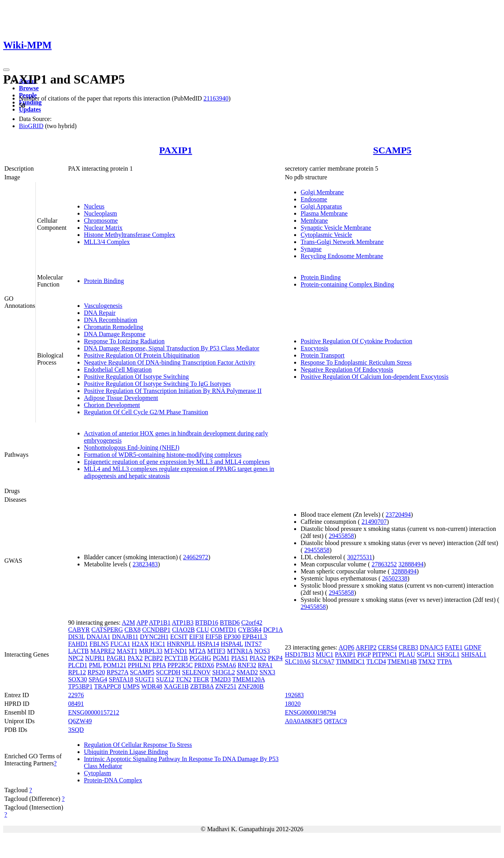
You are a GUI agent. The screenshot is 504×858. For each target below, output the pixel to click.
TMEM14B (402, 662)
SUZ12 (165, 679)
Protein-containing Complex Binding (347, 284)
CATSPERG (107, 630)
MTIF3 (216, 651)
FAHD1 (78, 644)
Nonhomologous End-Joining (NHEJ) (132, 448)
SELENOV (196, 672)
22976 (76, 695)
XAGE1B (176, 686)
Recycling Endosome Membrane (342, 256)
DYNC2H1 (154, 637)
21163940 (216, 98)
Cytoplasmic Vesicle (326, 235)
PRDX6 (204, 665)
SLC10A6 (297, 662)
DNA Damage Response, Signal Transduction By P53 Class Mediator (172, 348)
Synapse (311, 249)
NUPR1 (95, 658)
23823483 (145, 564)
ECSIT (179, 637)
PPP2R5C (180, 665)
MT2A (197, 651)
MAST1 (127, 651)
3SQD (76, 730)
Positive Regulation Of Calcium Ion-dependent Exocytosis (374, 377)
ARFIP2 (366, 647)
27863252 (384, 564)
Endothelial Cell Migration (118, 369)
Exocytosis (314, 348)
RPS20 (96, 672)
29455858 (341, 536)
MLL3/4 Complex (107, 242)
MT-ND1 (176, 651)
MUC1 (324, 654)
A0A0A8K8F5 (303, 721)
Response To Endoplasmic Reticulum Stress (356, 362)
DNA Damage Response (115, 334)
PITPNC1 (384, 654)
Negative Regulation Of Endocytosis (347, 369)
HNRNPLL (181, 644)
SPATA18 (121, 679)
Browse (29, 88)
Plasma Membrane (324, 213)
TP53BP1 (80, 686)
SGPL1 (426, 654)
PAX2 (135, 658)
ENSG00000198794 (310, 712)
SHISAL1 (474, 654)
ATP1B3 (183, 623)
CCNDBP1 (156, 630)
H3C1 (158, 644)
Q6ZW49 (80, 721)
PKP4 (275, 658)
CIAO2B (183, 630)
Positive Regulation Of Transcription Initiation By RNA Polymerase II (173, 391)
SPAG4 (98, 679)
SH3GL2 (224, 672)
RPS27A (118, 672)
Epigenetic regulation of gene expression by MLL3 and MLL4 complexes (177, 462)
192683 (294, 695)
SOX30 (78, 679)
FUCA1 (120, 644)
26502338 (395, 578)
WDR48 (152, 686)
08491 (76, 704)
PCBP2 (153, 658)
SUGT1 (145, 679)
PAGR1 (116, 658)
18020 (293, 704)
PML (95, 665)
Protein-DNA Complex (113, 780)
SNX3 (267, 672)
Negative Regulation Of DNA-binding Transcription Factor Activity (170, 362)
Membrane (314, 221)
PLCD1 (78, 665)
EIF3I (196, 637)
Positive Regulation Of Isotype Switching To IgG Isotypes (157, 384)
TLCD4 (376, 662)
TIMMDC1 (350, 662)
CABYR (79, 630)
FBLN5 (99, 644)
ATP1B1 (160, 623)
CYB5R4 (250, 630)
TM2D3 (221, 679)
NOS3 (262, 651)
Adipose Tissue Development (121, 398)
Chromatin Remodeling (114, 327)
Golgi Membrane (322, 192)
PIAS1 (240, 658)
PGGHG (200, 658)
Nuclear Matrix (103, 228)
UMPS (131, 686)
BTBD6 (230, 623)
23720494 (398, 515)
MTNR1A (240, 651)
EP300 (232, 637)
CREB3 (408, 647)
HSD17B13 (299, 654)
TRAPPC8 (107, 686)
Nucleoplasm (100, 213)
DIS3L (77, 637)
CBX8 (132, 630)
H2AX (140, 644)
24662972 (196, 557)
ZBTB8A (202, 686)
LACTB (78, 651)
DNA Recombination (111, 320)
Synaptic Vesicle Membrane (336, 228)
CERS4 (387, 647)
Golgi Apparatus (321, 206)
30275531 (359, 557)
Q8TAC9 (335, 721)
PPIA (159, 665)
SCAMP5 (392, 150)
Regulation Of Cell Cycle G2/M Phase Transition (146, 412)
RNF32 (247, 665)
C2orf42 (252, 623)
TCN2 (183, 679)
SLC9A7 (323, 662)
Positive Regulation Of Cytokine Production (356, 341)
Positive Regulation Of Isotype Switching (136, 377)
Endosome (314, 199)
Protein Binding (104, 281)
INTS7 (253, 644)
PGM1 (221, 658)
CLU (203, 630)
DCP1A (273, 630)
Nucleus (94, 206)
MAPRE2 (103, 651)
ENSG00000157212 (94, 712)
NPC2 (76, 658)
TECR (201, 679)
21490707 (374, 522)
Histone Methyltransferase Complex (130, 235)
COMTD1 (224, 630)
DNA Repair (100, 313)
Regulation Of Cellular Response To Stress (138, 745)
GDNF (473, 647)
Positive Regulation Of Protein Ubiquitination (142, 355)
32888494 (411, 564)
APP (142, 623)
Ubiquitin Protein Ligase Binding (126, 752)
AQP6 (346, 647)
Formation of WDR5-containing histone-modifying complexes (163, 455)
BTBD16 (207, 623)
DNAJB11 (125, 637)
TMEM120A (249, 679)
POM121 (115, 665)
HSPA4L (232, 644)
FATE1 (454, 647)
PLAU (407, 654)
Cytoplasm (97, 773)
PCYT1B (176, 658)
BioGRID (31, 126)
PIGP (364, 654)
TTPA (445, 662)
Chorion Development (112, 405)
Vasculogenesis (103, 306)
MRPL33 (151, 651)
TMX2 (427, 662)
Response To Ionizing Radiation (124, 341)
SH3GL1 (448, 654)
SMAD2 (247, 672)
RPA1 (265, 665)
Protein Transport (322, 355)
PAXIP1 (176, 150)
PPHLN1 (140, 665)
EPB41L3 (255, 637)
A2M (128, 623)
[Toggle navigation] (6, 70)
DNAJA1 (98, 637)
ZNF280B (251, 686)
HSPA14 (208, 644)
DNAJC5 (432, 647)
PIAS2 (258, 658)
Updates (30, 109)
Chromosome (101, 221)
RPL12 (77, 672)
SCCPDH (168, 672)
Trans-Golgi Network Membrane (342, 242)
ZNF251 (226, 686)
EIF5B (214, 637)
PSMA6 (226, 665)
